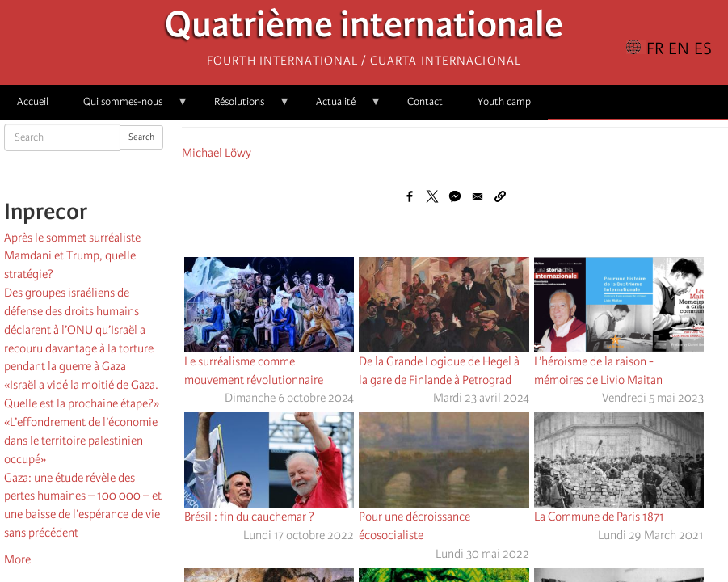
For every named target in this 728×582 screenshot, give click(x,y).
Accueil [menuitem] (33, 101)
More (17, 559)
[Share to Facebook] (410, 196)
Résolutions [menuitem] (244, 107)
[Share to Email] (478, 196)
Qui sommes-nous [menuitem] (127, 107)
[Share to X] (432, 196)
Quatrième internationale (364, 29)
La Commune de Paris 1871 (599, 517)
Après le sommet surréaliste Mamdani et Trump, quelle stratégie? (72, 256)
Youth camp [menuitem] (504, 101)
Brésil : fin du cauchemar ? (249, 517)
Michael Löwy (217, 153)
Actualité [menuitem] (340, 107)
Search (141, 137)
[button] (500, 196)
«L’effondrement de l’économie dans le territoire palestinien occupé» (81, 441)
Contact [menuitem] (425, 101)
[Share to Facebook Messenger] (455, 196)
